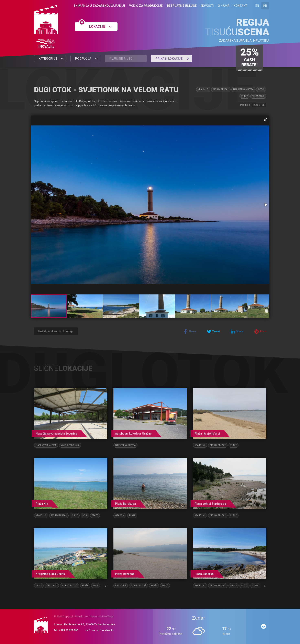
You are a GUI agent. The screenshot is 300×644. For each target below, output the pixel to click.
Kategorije (51, 59)
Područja (86, 59)
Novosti (207, 6)
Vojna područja (70, 445)
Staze (95, 515)
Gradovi (120, 515)
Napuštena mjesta (243, 89)
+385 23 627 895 (68, 630)
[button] (266, 119)
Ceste (39, 586)
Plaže (245, 96)
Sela (85, 515)
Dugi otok (259, 105)
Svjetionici (258, 96)
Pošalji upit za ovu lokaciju (56, 331)
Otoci (261, 89)
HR (265, 6)
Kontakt (241, 6)
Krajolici (203, 89)
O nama (224, 6)
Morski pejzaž (221, 89)
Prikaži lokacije (172, 59)
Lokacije (101, 27)
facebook (107, 630)
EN (257, 6)
